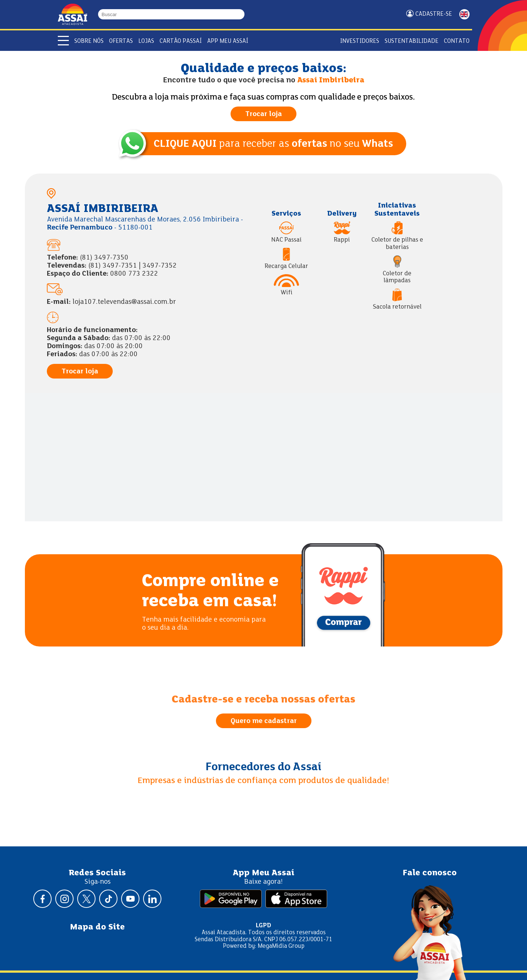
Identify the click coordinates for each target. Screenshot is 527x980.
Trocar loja (263, 114)
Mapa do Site (97, 927)
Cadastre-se (434, 14)
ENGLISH (464, 14)
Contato (457, 41)
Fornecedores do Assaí (263, 767)
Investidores (360, 41)
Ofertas (121, 41)
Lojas (146, 41)
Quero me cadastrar (264, 721)
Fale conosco (430, 873)
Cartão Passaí (181, 41)
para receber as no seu (273, 144)
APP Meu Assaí (228, 41)
